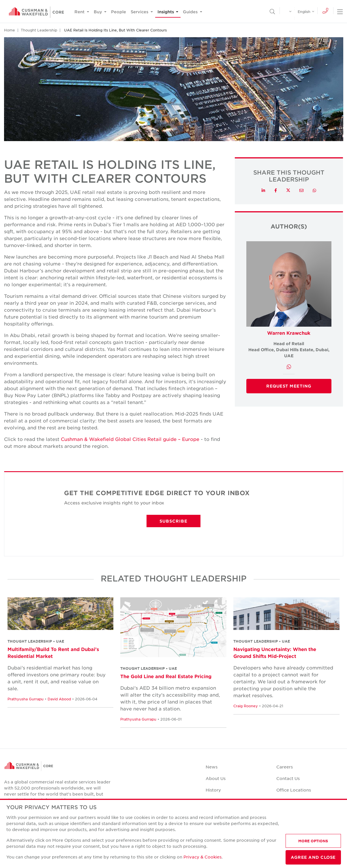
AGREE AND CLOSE (313, 857)
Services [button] (140, 12)
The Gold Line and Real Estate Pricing (166, 676)
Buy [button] (99, 12)
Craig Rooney (246, 706)
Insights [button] (166, 12)
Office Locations (294, 790)
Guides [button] (191, 12)
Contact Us (288, 778)
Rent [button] (80, 12)
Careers (285, 767)
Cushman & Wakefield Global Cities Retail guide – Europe (130, 439)
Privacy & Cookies (202, 857)
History (213, 790)
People (119, 12)
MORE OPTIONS (313, 841)
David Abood (59, 699)
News (212, 767)
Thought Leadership (39, 30)
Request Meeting (289, 386)
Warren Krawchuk (289, 333)
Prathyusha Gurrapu (26, 699)
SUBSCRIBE (173, 521)
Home (10, 30)
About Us (216, 778)
